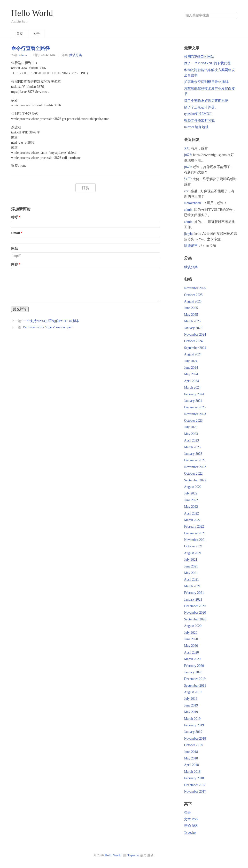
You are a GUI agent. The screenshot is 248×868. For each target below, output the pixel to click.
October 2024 (193, 341)
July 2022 (191, 493)
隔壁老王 (191, 246)
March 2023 (192, 447)
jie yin (188, 234)
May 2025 (191, 315)
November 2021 (195, 540)
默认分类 (76, 55)
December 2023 (195, 407)
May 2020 (191, 646)
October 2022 (193, 474)
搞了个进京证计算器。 (201, 107)
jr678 (188, 155)
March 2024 (192, 387)
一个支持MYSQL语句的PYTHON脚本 (51, 321)
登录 (187, 813)
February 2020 (194, 666)
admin (23, 55)
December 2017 (195, 785)
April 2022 (191, 513)
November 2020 (195, 613)
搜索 (233, 15)
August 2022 (193, 487)
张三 (187, 179)
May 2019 (191, 712)
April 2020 (191, 652)
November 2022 (195, 467)
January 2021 (193, 600)
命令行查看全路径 (31, 48)
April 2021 (191, 579)
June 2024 (191, 368)
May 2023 (191, 434)
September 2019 (195, 686)
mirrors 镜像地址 (196, 127)
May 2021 (191, 573)
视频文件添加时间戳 (199, 121)
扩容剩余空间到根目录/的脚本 (207, 82)
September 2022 (195, 480)
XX (186, 148)
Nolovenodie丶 (194, 203)
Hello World (32, 13)
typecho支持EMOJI (198, 114)
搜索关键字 (184, 12)
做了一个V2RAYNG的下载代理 (207, 63)
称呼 (15, 217)
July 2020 (191, 633)
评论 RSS (191, 826)
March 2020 (192, 659)
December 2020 (195, 606)
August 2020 (193, 626)
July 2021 (191, 560)
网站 (15, 249)
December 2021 (195, 533)
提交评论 (20, 309)
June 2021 (191, 566)
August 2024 (193, 354)
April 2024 (191, 381)
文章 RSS (191, 819)
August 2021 (193, 553)
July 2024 (191, 361)
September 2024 (195, 348)
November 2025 (195, 288)
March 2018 (192, 772)
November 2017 (195, 791)
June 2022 (191, 500)
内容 (15, 264)
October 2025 (193, 295)
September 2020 (195, 619)
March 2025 (192, 321)
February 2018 (194, 778)
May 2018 (191, 758)
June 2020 (191, 639)
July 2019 (191, 699)
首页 (20, 34)
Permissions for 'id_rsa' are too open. (48, 327)
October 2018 (193, 745)
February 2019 (194, 725)
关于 (36, 34)
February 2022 (194, 526)
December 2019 (195, 679)
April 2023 (191, 440)
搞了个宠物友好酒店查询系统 (206, 101)
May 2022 (191, 507)
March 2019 (192, 719)
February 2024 (194, 394)
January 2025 (193, 328)
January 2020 (193, 672)
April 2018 (191, 765)
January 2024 (193, 401)
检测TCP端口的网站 (199, 57)
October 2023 (193, 421)
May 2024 (191, 374)
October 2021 (193, 546)
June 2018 (191, 752)
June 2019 (191, 705)
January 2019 (193, 732)
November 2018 (195, 739)
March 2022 (192, 520)
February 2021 (194, 593)
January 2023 (193, 454)
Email (15, 233)
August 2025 (193, 301)
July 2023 (191, 427)
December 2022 (195, 460)
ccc (186, 191)
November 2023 (195, 414)
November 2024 (195, 335)
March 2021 (192, 586)
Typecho (190, 833)
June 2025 (191, 308)
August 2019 (193, 692)
